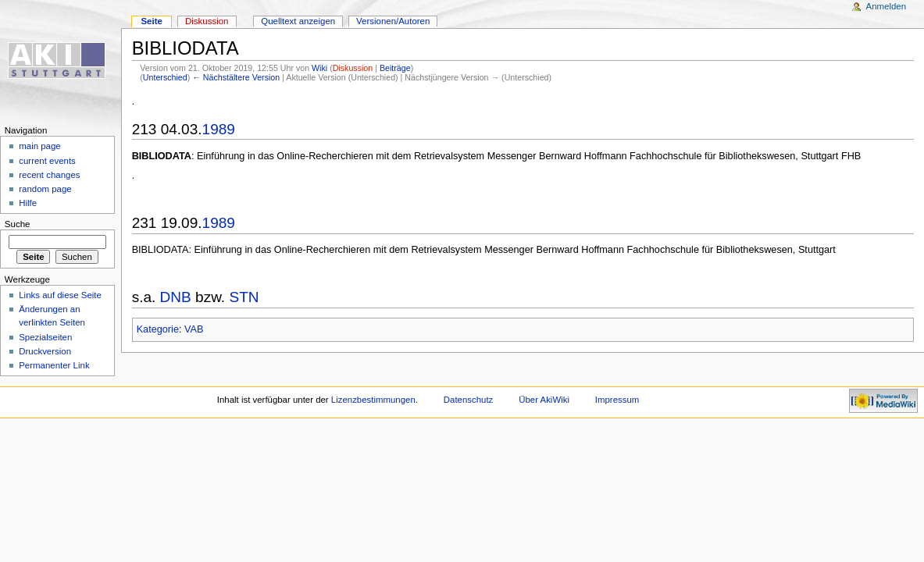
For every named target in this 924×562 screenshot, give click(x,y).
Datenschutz (469, 400)
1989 (219, 129)
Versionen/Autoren (393, 21)
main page (40, 146)
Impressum (617, 400)
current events (47, 161)
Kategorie (158, 329)
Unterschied (165, 77)
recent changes (49, 175)
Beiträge (395, 68)
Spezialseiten (45, 337)
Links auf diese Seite (60, 295)
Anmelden (887, 6)
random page (45, 189)
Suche (18, 224)
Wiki (319, 68)
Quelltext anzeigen (298, 21)
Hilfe (28, 203)
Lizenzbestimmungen (373, 400)
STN (244, 297)
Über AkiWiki (544, 400)
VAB (194, 329)
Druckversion (45, 351)
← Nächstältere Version (236, 77)
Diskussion (353, 68)
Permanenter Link (54, 365)
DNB (176, 297)
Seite (151, 21)
